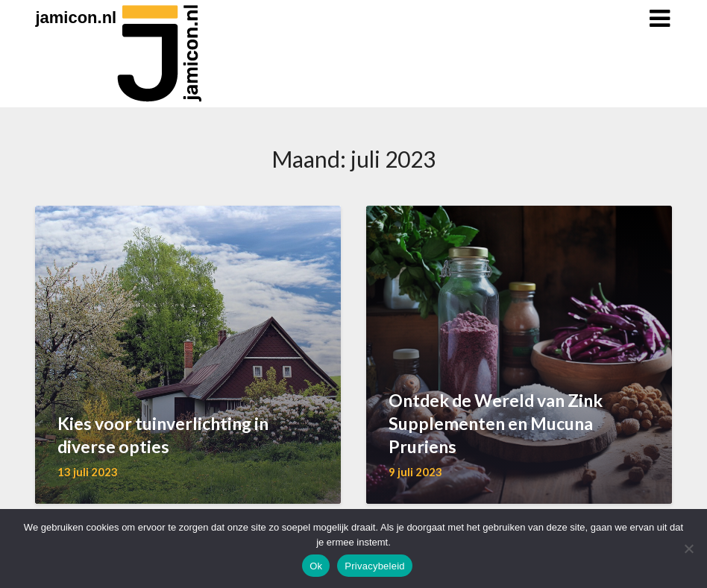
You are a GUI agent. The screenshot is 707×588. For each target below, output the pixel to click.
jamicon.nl (76, 18)
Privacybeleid (375, 566)
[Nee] (688, 549)
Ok (316, 566)
